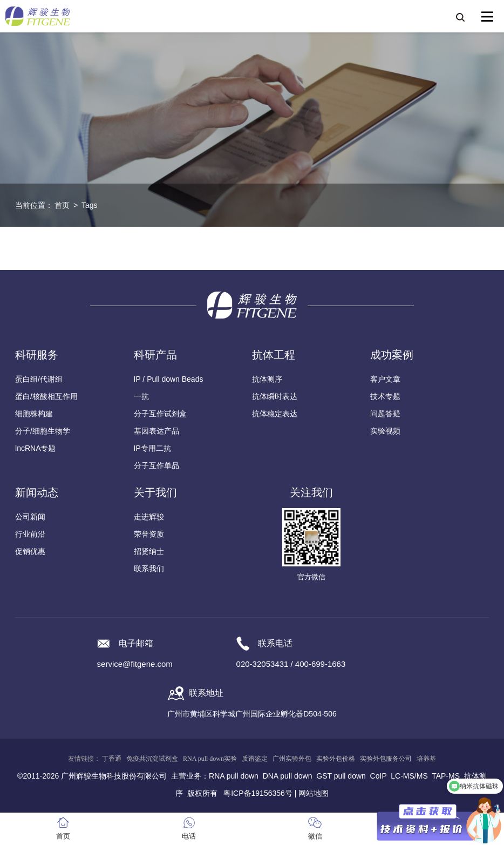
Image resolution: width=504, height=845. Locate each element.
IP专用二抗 (152, 448)
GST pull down (341, 776)
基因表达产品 (156, 431)
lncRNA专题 (35, 448)
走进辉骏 (149, 517)
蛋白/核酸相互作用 (46, 396)
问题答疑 (385, 414)
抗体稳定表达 (275, 414)
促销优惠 (30, 551)
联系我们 (149, 569)
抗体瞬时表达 (275, 396)
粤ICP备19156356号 (258, 793)
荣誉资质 (149, 534)
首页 (62, 205)
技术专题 (385, 396)
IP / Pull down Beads (169, 379)
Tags (90, 205)
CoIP (379, 776)
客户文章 (385, 379)
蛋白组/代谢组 (39, 379)
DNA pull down (288, 776)
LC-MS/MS (409, 776)
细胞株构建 (34, 414)
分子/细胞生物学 (43, 431)
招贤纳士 (149, 551)
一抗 (141, 396)
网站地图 (314, 793)
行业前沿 (30, 534)
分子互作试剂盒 (160, 414)
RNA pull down (234, 776)
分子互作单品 (156, 465)
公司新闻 (30, 517)
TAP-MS (446, 776)
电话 (189, 836)
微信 (315, 836)
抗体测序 (267, 379)
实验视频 (385, 431)
